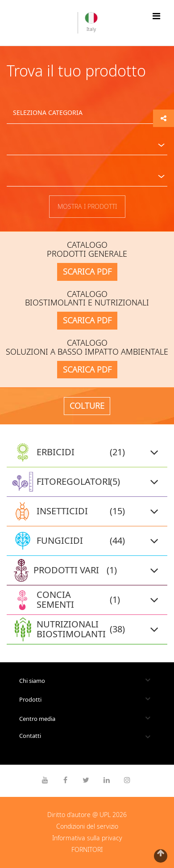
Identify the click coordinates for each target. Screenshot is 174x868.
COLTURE (87, 406)
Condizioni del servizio (87, 826)
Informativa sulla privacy (87, 838)
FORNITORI (87, 849)
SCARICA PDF (87, 271)
